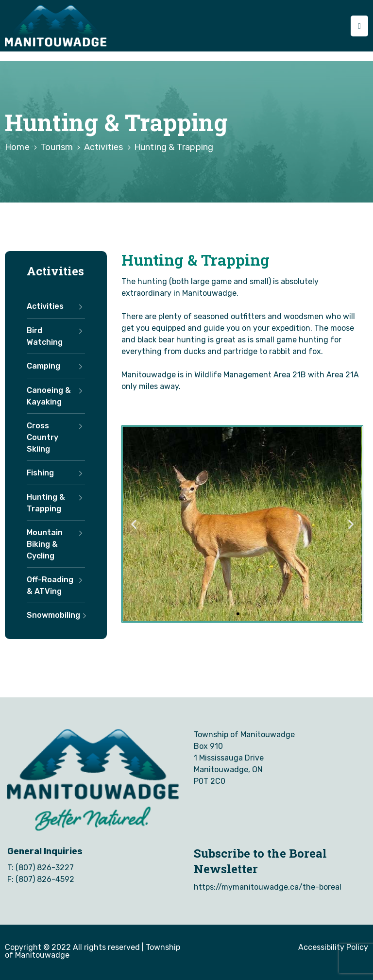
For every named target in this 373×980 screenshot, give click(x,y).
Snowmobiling (56, 615)
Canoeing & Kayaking (56, 396)
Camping (56, 366)
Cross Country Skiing (56, 438)
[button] (238, 614)
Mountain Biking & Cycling (56, 544)
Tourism (57, 147)
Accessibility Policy (333, 947)
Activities (104, 147)
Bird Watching (56, 337)
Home (17, 147)
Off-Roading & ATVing (56, 586)
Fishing (56, 473)
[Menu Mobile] (359, 26)
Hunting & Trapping (56, 503)
